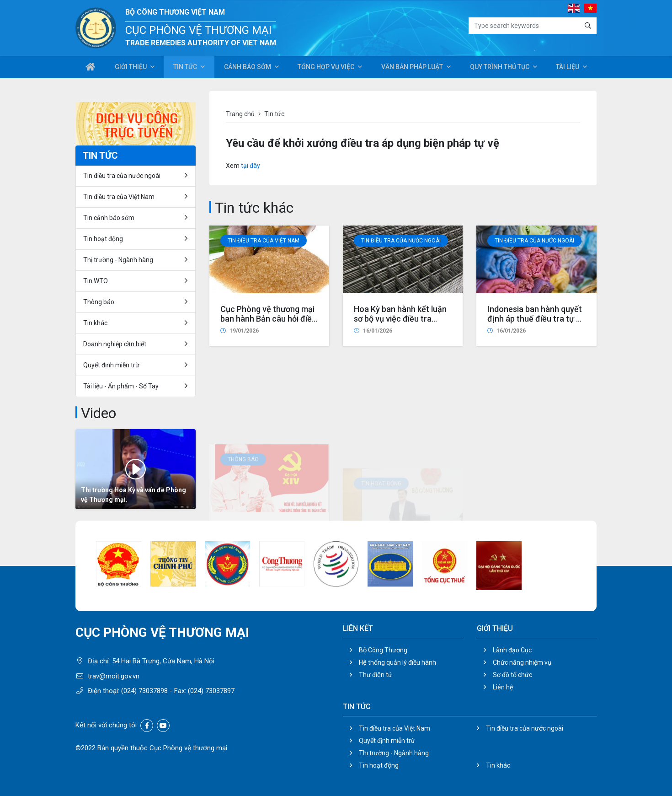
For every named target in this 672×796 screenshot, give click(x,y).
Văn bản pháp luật (411, 68)
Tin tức (185, 68)
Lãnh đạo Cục (512, 650)
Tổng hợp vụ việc (325, 68)
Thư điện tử (376, 675)
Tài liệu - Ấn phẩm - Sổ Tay (121, 386)
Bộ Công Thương (383, 650)
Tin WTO (96, 281)
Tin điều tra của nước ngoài (401, 246)
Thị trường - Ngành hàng (118, 260)
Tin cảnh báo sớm (109, 218)
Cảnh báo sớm (247, 68)
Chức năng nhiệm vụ (522, 662)
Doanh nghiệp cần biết (115, 344)
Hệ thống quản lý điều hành (397, 662)
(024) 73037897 (211, 691)
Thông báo (99, 302)
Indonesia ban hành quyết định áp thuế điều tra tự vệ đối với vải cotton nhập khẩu (536, 334)
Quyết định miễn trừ (111, 365)
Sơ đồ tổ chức (512, 675)
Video (99, 413)
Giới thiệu (130, 68)
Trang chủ (240, 114)
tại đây (251, 166)
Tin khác (95, 323)
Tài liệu (568, 68)
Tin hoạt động (379, 765)
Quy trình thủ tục (499, 68)
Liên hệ (503, 687)
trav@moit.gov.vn (114, 676)
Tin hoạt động (103, 239)
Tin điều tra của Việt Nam (264, 242)
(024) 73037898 (144, 691)
